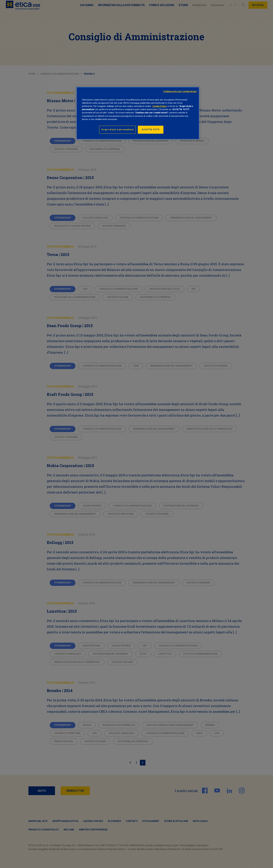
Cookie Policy (160, 106)
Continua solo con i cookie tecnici (180, 91)
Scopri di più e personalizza (117, 129)
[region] (138, 113)
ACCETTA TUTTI (151, 129)
